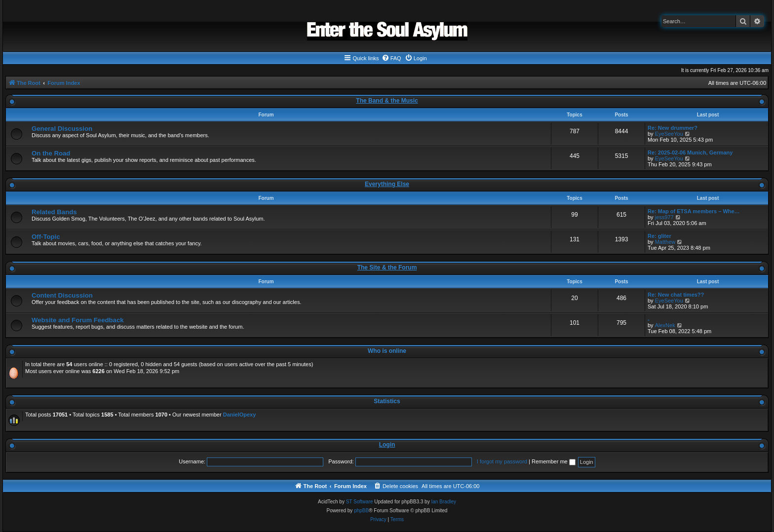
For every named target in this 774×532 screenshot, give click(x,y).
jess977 (664, 217)
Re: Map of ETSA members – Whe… (694, 211)
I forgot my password (502, 461)
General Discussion (62, 129)
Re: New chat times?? (676, 295)
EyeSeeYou (669, 134)
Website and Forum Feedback (78, 320)
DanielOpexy (240, 415)
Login (387, 445)
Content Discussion (62, 295)
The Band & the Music (387, 101)
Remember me (554, 461)
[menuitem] (391, 58)
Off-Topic (46, 237)
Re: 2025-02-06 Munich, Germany (690, 152)
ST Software (360, 502)
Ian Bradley (444, 502)
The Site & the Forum (387, 267)
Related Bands (54, 212)
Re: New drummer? (673, 128)
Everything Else (387, 184)
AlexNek (665, 325)
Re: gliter (659, 236)
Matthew (665, 242)
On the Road (51, 153)
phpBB (361, 511)
